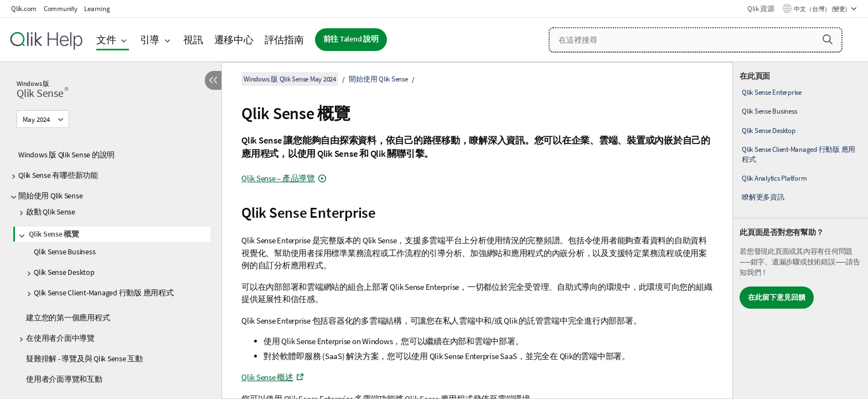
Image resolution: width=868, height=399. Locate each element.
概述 (267, 377)
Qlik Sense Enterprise (772, 92)
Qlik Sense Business (64, 252)
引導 (150, 40)
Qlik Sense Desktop (64, 272)
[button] (828, 39)
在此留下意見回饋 (777, 297)
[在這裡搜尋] (696, 40)
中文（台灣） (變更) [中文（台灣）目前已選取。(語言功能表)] (821, 9)
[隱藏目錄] (213, 80)
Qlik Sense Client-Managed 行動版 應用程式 (104, 293)
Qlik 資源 (761, 9)
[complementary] (800, 231)
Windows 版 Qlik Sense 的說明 (66, 155)
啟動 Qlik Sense (51, 212)
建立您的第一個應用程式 (68, 318)
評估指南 (284, 40)
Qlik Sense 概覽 (54, 234)
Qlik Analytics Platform (774, 178)
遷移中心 (234, 40)
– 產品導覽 (278, 178)
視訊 (193, 40)
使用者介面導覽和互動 (64, 379)
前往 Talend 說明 (351, 39)
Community (61, 9)
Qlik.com (24, 9)
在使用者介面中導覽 (60, 338)
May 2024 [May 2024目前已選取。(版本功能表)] (37, 119)
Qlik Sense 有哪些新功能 (58, 175)
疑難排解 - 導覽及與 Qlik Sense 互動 (84, 359)
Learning (97, 9)
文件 (106, 40)
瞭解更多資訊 (763, 197)
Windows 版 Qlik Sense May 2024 (290, 79)
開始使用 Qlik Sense (50, 196)
